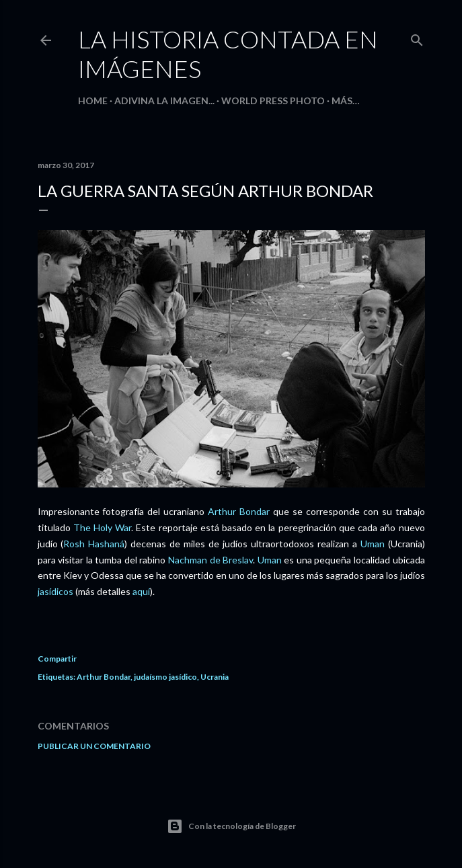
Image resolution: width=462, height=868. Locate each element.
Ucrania (215, 677)
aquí (141, 591)
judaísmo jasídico (165, 677)
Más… (346, 101)
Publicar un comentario (94, 746)
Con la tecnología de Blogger (231, 826)
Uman (373, 544)
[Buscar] (417, 37)
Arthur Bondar (239, 511)
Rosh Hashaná (94, 544)
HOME (93, 101)
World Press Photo (273, 101)
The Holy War (102, 527)
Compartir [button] (57, 659)
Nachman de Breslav (210, 560)
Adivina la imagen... (164, 101)
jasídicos (55, 591)
